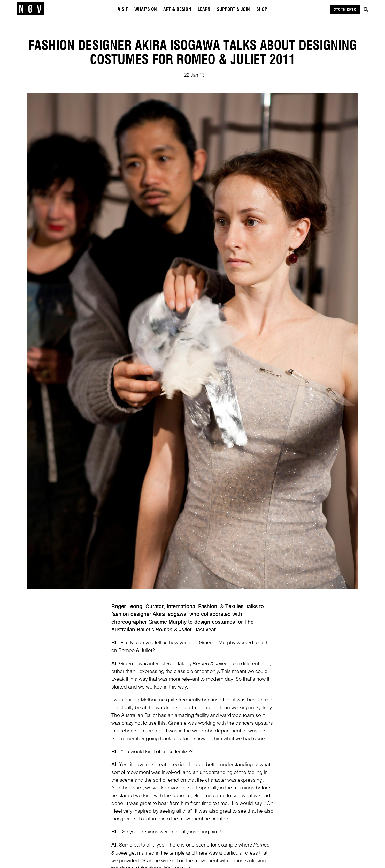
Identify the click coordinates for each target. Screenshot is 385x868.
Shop (262, 10)
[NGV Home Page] (30, 9)
